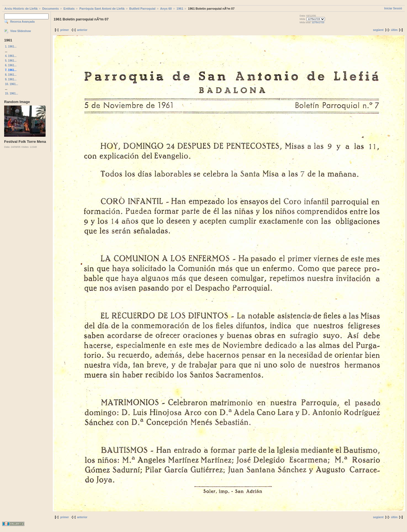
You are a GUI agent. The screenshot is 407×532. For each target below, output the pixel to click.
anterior (82, 30)
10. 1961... (11, 84)
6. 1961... (11, 65)
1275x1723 (318, 22)
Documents (51, 9)
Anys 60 (166, 9)
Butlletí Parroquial (142, 9)
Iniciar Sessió (393, 8)
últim (394, 30)
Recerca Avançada (22, 22)
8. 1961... (11, 75)
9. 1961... (11, 79)
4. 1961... (11, 56)
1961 (180, 9)
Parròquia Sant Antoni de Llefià (102, 9)
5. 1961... (11, 61)
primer (65, 30)
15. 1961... (11, 94)
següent (378, 30)
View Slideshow (21, 31)
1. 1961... (11, 47)
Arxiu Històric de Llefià (21, 9)
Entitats (69, 9)
